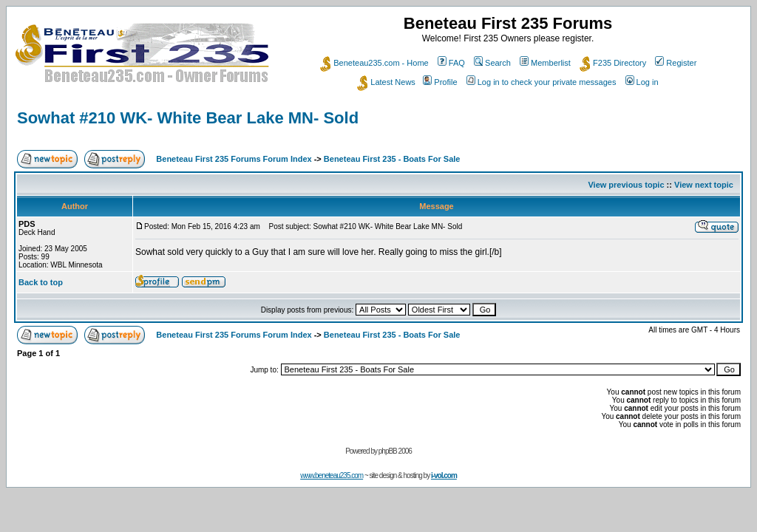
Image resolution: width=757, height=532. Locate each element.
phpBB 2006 (395, 451)
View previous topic (626, 185)
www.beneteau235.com (332, 475)
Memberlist (545, 63)
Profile (440, 82)
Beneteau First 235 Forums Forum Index (234, 159)
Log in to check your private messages (542, 82)
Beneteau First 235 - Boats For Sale (392, 159)
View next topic (704, 185)
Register (676, 63)
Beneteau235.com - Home (374, 63)
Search (492, 63)
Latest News (386, 82)
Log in (642, 82)
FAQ (451, 63)
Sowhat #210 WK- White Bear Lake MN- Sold (188, 118)
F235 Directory (613, 63)
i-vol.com (444, 475)
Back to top (41, 282)
